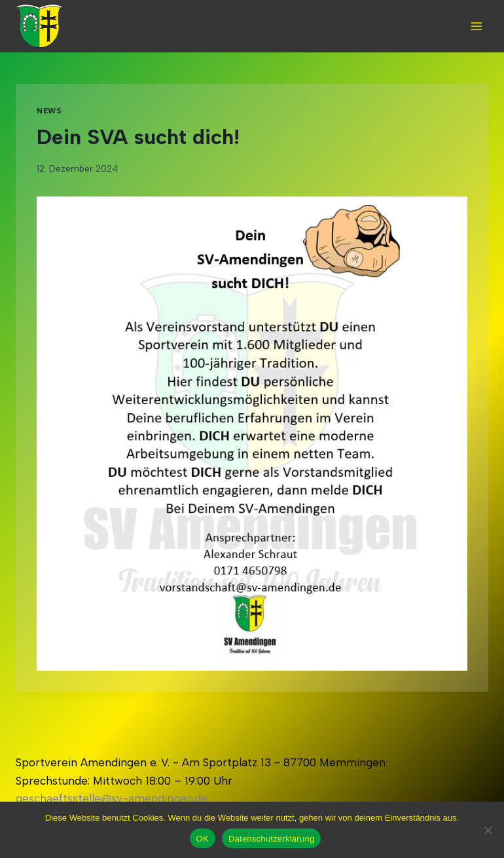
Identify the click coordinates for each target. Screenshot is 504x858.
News (49, 111)
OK (203, 839)
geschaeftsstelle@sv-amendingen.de (112, 798)
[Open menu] (476, 26)
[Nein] (488, 830)
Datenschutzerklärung (271, 839)
